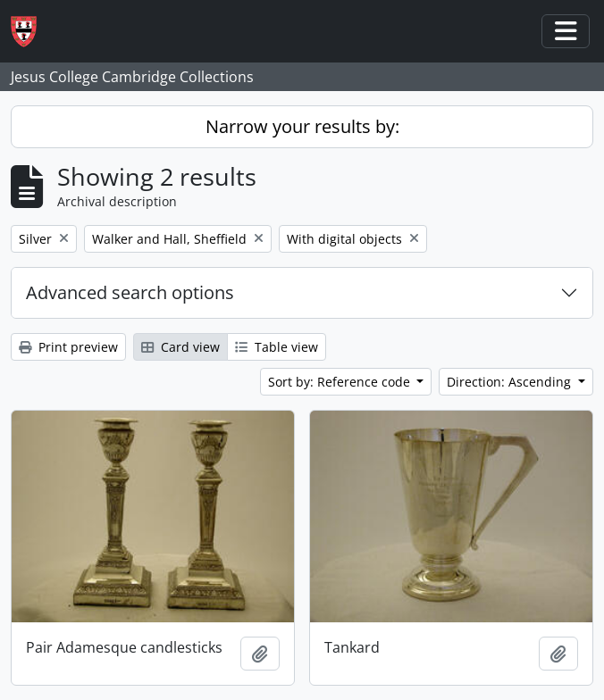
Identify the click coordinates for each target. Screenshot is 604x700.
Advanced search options (130, 292)
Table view (277, 347)
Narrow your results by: (302, 126)
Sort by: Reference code (341, 382)
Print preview (68, 347)
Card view (180, 347)
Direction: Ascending (511, 382)
